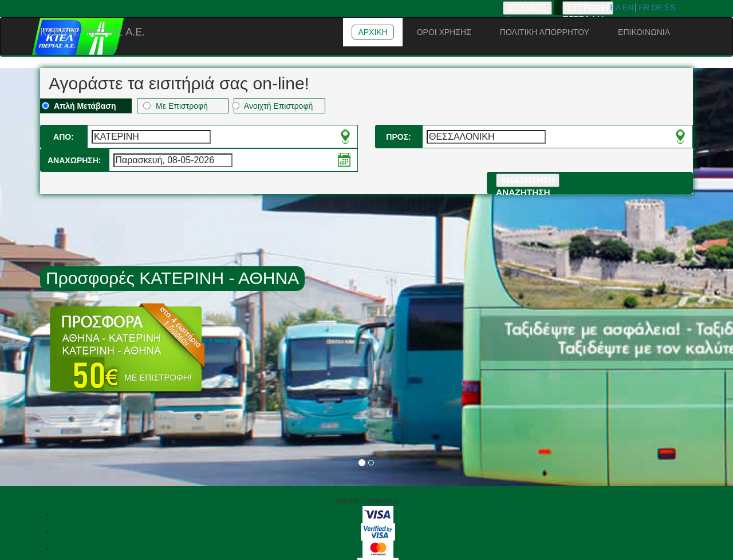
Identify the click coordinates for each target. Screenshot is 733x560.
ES (670, 7)
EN (629, 7)
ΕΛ (616, 7)
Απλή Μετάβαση (79, 106)
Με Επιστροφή (176, 106)
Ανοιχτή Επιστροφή (273, 106)
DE (658, 7)
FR (645, 7)
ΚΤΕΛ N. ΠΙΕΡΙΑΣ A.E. (92, 32)
